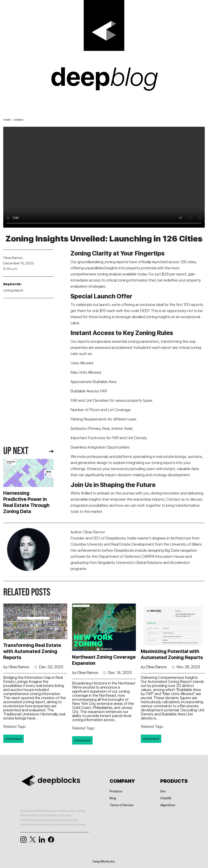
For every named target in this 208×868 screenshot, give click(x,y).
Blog (113, 798)
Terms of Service (122, 805)
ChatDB (166, 798)
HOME (7, 120)
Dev (163, 791)
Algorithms (168, 805)
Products (116, 791)
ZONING (18, 120)
